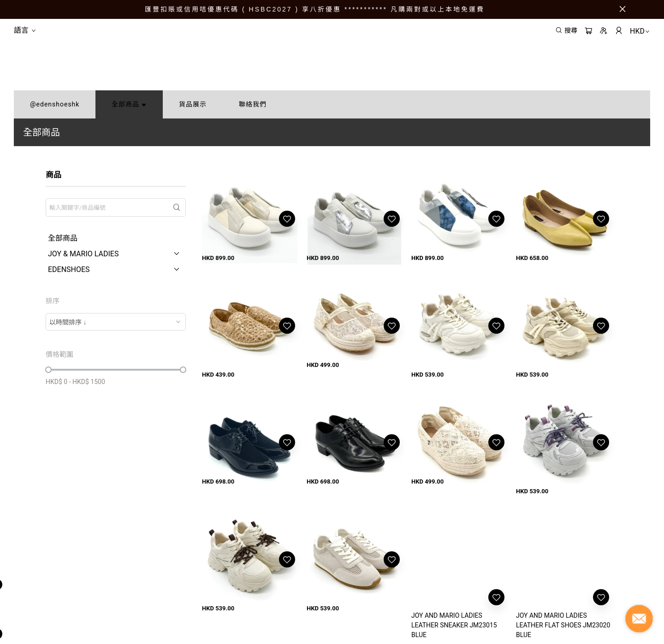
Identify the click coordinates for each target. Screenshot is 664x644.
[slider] (48, 370)
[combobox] (116, 322)
